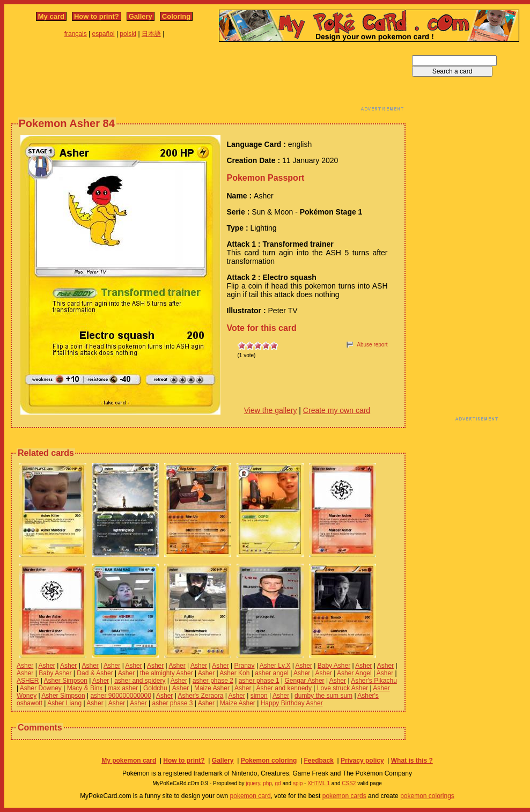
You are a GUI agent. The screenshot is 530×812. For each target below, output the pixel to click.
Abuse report (372, 345)
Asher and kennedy (284, 688)
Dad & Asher (95, 673)
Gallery (141, 16)
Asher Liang (64, 703)
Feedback (318, 761)
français (76, 34)
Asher (25, 666)
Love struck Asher (343, 688)
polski (128, 34)
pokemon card (251, 796)
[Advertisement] (208, 79)
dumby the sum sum (323, 696)
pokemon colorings (427, 796)
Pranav (245, 666)
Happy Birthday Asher (292, 703)
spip (298, 783)
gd (278, 783)
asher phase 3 (172, 703)
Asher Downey (41, 688)
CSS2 (349, 783)
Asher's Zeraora (200, 696)
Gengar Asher (305, 681)
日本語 (151, 34)
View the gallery (271, 410)
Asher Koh (234, 673)
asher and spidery (140, 681)
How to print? (97, 16)
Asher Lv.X (275, 666)
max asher (123, 688)
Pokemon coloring (269, 761)
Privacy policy (362, 761)
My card (51, 16)
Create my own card (337, 410)
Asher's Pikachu (374, 681)
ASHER (28, 681)
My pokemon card (129, 761)
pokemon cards (344, 796)
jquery (253, 783)
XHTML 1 (319, 783)
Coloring (176, 16)
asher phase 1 (259, 681)
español (104, 34)
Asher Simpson (65, 681)
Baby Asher (334, 666)
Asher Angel (354, 673)
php (267, 783)
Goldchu (155, 688)
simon (259, 696)
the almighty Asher (167, 673)
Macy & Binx (85, 688)
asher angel (272, 673)
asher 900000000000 (120, 696)
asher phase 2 (213, 681)
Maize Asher (212, 688)
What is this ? (412, 761)
